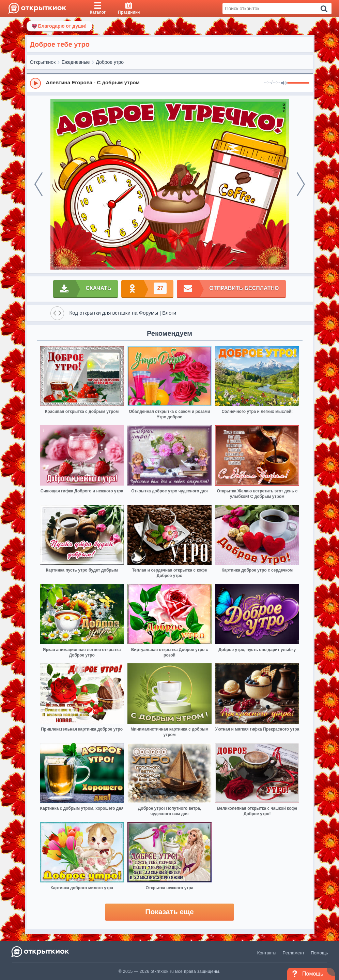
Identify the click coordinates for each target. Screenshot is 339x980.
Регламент (294, 953)
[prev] (38, 184)
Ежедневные (76, 62)
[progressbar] (298, 83)
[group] (170, 83)
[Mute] (284, 83)
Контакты (267, 953)
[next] (301, 184)
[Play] (35, 83)
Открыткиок (43, 62)
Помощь (319, 953)
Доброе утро (110, 62)
